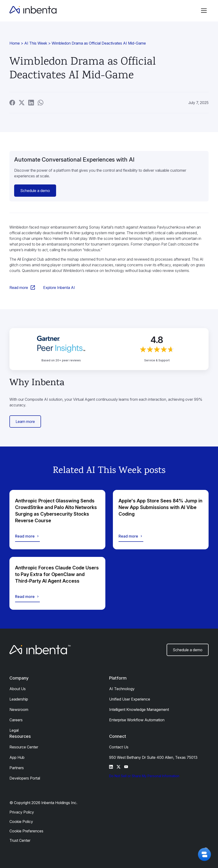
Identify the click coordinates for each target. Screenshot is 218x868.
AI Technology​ (122, 689)
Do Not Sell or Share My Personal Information (144, 776)
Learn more (25, 421)
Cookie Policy (21, 822)
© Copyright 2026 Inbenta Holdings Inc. (43, 803)
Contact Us (119, 747)
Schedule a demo (35, 191)
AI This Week (36, 43)
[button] (204, 11)
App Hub (17, 757)
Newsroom (19, 709)
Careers (16, 720)
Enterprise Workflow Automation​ (137, 720)
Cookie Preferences (26, 831)
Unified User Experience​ (130, 699)
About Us (18, 689)
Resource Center (24, 747)
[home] (33, 11)
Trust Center (20, 840)
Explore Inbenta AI (59, 288)
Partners (17, 768)
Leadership (19, 699)
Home (15, 43)
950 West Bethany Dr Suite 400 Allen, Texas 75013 (153, 757)
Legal (14, 730)
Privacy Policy (22, 812)
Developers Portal (25, 778)
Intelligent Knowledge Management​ (139, 709)
